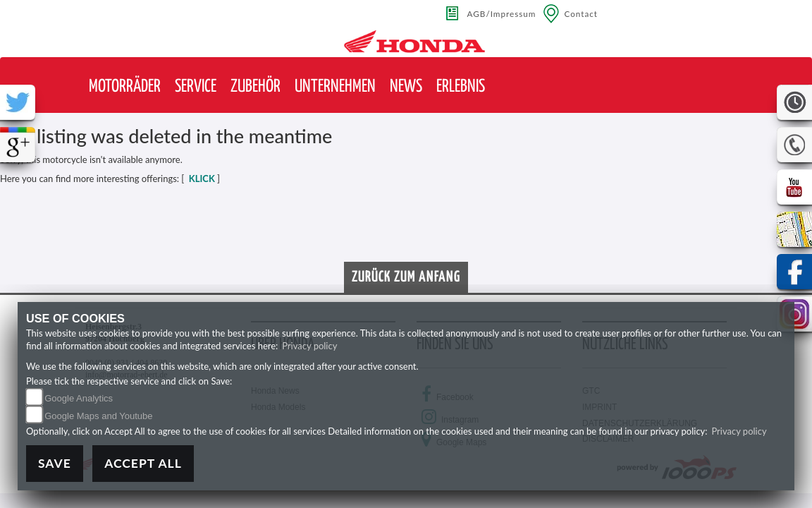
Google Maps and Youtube (98, 416)
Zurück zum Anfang (406, 277)
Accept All (143, 463)
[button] (125, 87)
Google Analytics (79, 398)
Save (55, 463)
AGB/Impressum (502, 13)
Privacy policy (309, 346)
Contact (581, 13)
